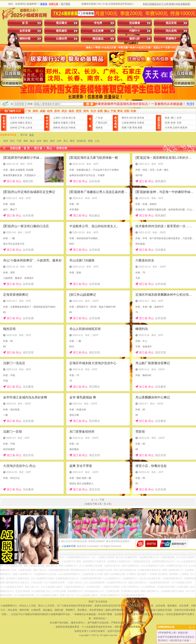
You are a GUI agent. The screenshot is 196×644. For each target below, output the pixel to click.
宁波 (19, 141)
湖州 (26, 141)
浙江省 (72, 118)
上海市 (57, 118)
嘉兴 (32, 141)
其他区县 (81, 141)
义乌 (97, 141)
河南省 (72, 128)
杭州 (6, 141)
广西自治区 (102, 123)
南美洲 (184, 128)
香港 (167, 118)
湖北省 (64, 128)
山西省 (14, 123)
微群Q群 (135, 39)
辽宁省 (21, 128)
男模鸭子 (171, 39)
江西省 (72, 123)
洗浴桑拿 (135, 23)
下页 (102, 500)
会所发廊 (25, 31)
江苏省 (64, 118)
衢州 (72, 141)
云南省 (125, 123)
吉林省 (14, 128)
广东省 (99, 118)
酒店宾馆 (171, 23)
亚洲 (167, 123)
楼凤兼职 (62, 31)
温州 (52, 141)
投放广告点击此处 (98, 602)
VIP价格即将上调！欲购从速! (173, 633)
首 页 (25, 23)
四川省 (133, 118)
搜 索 (90, 104)
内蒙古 (21, 123)
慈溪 (90, 141)
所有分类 (62, 148)
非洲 (179, 123)
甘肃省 (141, 123)
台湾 (179, 118)
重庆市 (125, 118)
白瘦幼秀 (62, 39)
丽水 (46, 141)
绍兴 (12, 141)
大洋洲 (168, 128)
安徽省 (64, 123)
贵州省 (141, 118)
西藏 (124, 128)
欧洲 (173, 123)
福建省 (57, 123)
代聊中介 (135, 31)
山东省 (29, 128)
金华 (39, 141)
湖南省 (57, 128)
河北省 (29, 118)
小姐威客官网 (69, 546)
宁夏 (129, 128)
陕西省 (133, 123)
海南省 (99, 128)
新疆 (140, 128)
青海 (135, 128)
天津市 (21, 118)
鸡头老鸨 (171, 31)
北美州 (176, 128)
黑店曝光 (62, 23)
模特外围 (25, 39)
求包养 (98, 23)
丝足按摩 (98, 31)
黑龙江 (29, 123)
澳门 (173, 118)
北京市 (14, 118)
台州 (59, 141)
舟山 (66, 141)
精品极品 (98, 39)
